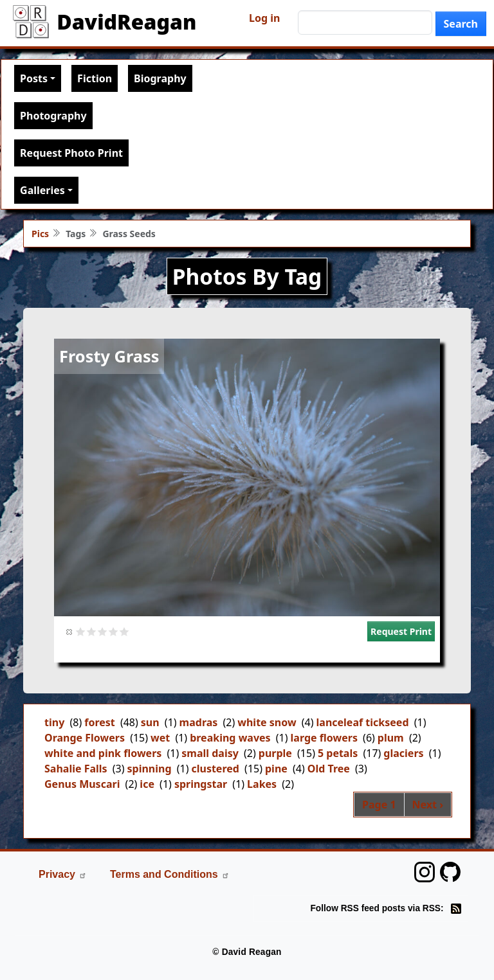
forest (100, 722)
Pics (40, 234)
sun (150, 722)
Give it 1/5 (81, 631)
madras (199, 722)
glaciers (403, 753)
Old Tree (329, 769)
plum (391, 738)
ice (147, 784)
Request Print (401, 631)
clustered (215, 769)
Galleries (42, 190)
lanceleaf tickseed (363, 722)
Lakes (262, 784)
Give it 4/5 (114, 631)
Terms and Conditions (170, 874)
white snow (267, 722)
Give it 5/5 (124, 631)
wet (160, 738)
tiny (54, 722)
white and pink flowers (103, 753)
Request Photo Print (71, 153)
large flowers (324, 738)
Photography (53, 116)
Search (461, 24)
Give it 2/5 (92, 631)
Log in (264, 18)
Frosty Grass (109, 356)
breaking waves (230, 738)
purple (275, 753)
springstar (201, 784)
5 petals (338, 753)
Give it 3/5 (103, 631)
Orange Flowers (85, 738)
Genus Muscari (82, 784)
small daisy (210, 753)
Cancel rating (70, 631)
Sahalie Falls (76, 769)
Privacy (63, 874)
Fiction (95, 78)
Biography (160, 78)
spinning (150, 769)
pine (276, 769)
